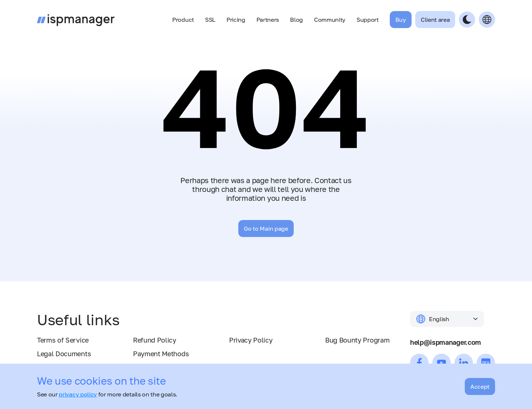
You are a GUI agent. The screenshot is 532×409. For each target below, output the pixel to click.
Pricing (236, 20)
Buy (401, 20)
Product (183, 20)
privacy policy (78, 394)
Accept (480, 386)
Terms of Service (63, 340)
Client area (435, 20)
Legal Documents (64, 354)
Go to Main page (266, 228)
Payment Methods (161, 354)
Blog (296, 20)
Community (330, 20)
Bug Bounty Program (357, 340)
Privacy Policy (251, 340)
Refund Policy (155, 340)
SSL (210, 20)
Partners (268, 20)
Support (368, 20)
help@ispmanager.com (446, 342)
